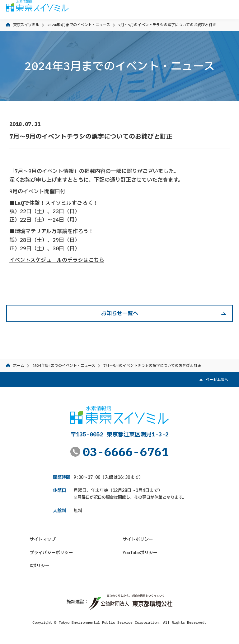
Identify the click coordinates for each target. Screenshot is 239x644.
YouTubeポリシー (140, 553)
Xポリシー (40, 566)
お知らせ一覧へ (120, 313)
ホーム (19, 365)
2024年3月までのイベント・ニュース (79, 25)
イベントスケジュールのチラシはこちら (57, 260)
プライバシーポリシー (51, 553)
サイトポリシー (138, 539)
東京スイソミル (26, 25)
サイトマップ (43, 539)
